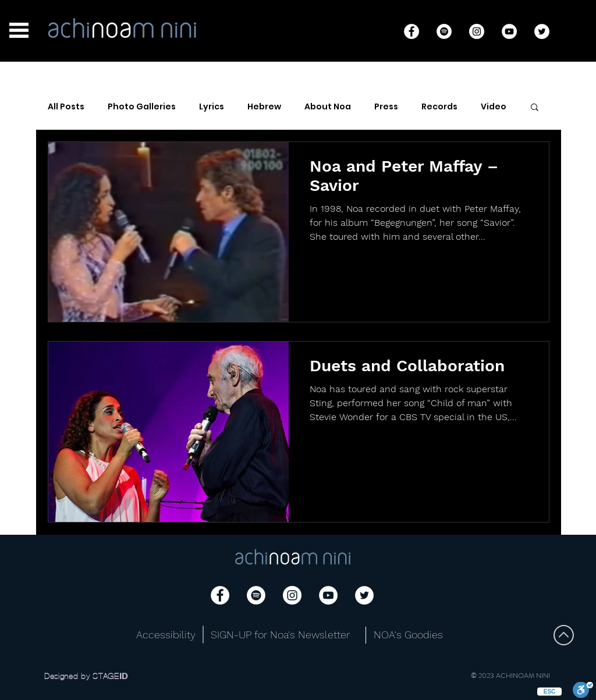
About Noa (328, 107)
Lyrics (212, 107)
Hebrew (264, 107)
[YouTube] (509, 31)
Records (439, 107)
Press (386, 107)
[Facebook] (411, 31)
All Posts (66, 107)
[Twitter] (542, 31)
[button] (19, 30)
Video (494, 107)
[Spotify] (444, 31)
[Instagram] (477, 31)
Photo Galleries (142, 107)
